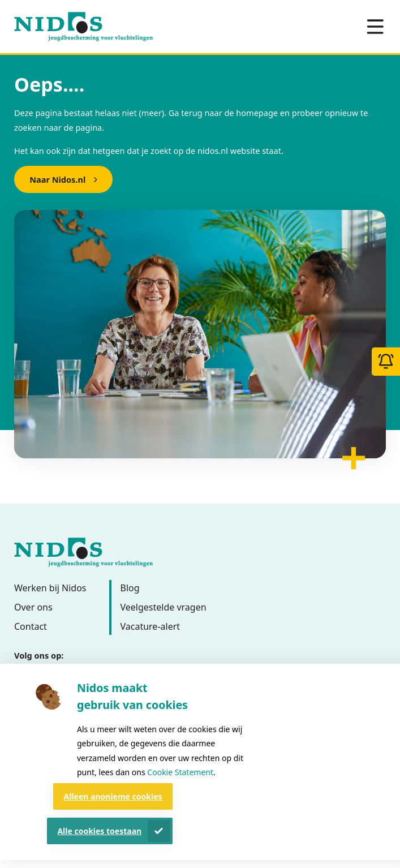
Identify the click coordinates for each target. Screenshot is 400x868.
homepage (257, 113)
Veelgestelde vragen (164, 607)
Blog (130, 588)
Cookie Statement (180, 772)
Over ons (33, 607)
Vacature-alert (150, 626)
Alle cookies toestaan (99, 831)
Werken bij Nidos (50, 588)
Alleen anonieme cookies (113, 796)
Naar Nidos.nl (57, 179)
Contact (31, 626)
